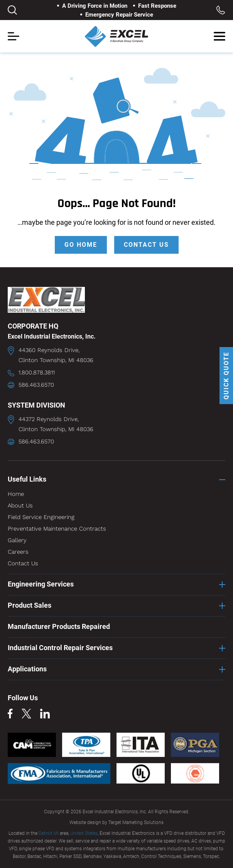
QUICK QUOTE (226, 376)
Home (16, 494)
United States (84, 833)
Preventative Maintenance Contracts (57, 529)
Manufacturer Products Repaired (59, 626)
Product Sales (30, 605)
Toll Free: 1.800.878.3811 (221, 10)
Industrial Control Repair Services (60, 648)
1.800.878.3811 (37, 372)
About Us (20, 506)
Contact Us (23, 563)
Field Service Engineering (41, 517)
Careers (18, 552)
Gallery (17, 540)
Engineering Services (41, 584)
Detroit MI (49, 833)
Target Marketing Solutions (136, 822)
